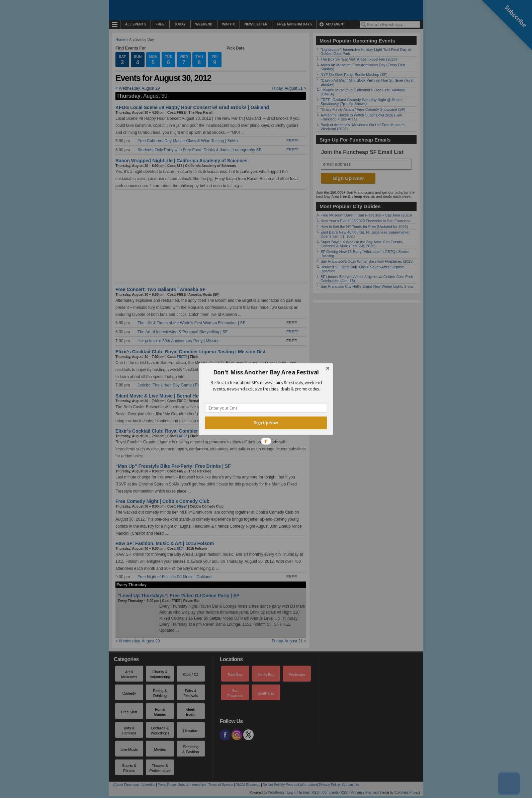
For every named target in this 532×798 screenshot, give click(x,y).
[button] (266, 372)
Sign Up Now (266, 423)
